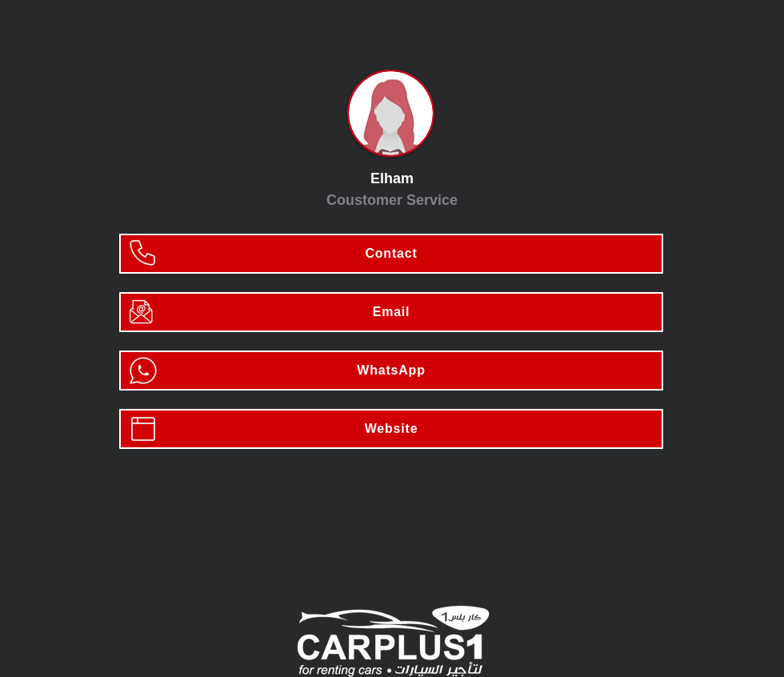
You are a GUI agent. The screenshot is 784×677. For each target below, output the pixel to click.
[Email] (391, 312)
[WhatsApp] (391, 371)
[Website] (391, 429)
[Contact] (391, 254)
